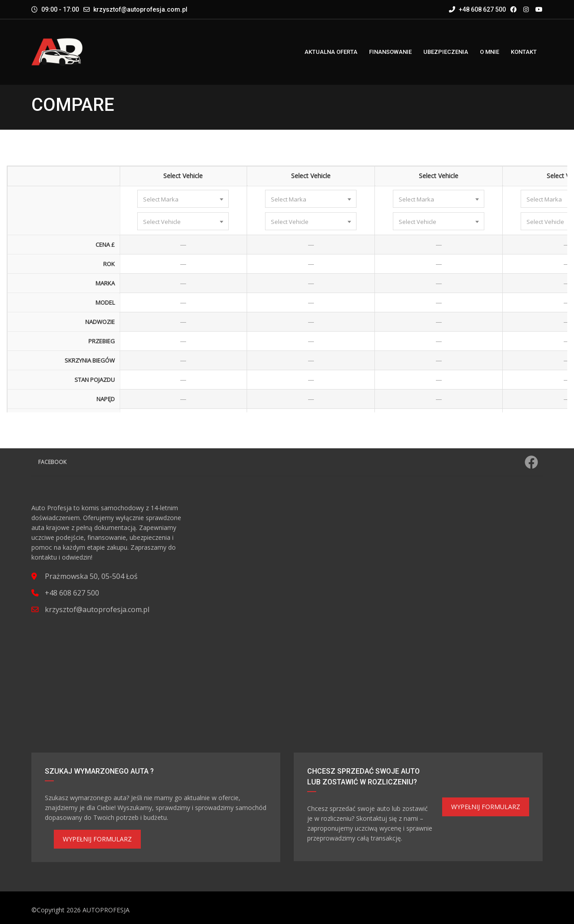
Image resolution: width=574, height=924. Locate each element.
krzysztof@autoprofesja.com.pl (140, 9)
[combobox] (183, 199)
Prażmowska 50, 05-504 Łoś (91, 576)
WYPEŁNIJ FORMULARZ (97, 839)
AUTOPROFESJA (106, 910)
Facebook (288, 462)
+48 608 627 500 (477, 9)
